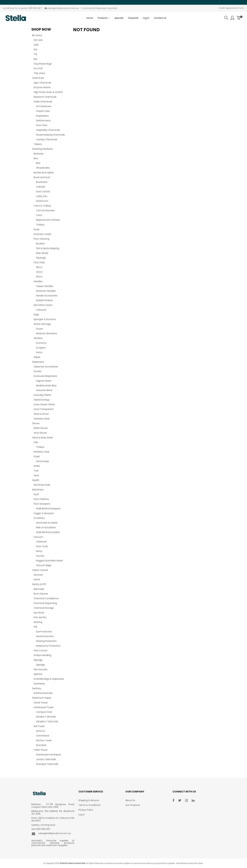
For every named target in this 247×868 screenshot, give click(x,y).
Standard (41, 745)
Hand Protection (45, 636)
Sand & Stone (41, 414)
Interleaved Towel (43, 707)
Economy (41, 343)
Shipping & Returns (89, 800)
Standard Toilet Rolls (47, 764)
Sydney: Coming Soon (43, 825)
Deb (36, 442)
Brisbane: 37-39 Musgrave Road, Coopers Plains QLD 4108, (53, 806)
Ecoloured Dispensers (45, 376)
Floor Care (42, 125)
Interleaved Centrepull (48, 755)
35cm (39, 267)
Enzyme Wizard (42, 87)
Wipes (37, 357)
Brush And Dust (42, 177)
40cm (39, 272)
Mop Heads (42, 253)
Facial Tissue (41, 703)
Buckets (40, 244)
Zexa (36, 475)
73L (36, 54)
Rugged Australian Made (49, 561)
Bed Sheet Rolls (42, 485)
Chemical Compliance (46, 598)
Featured (133, 18)
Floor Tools (42, 546)
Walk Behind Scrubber (48, 532)
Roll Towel (39, 726)
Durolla (37, 371)
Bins (36, 158)
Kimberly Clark (42, 452)
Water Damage (42, 324)
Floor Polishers (41, 499)
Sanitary (37, 688)
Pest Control (40, 650)
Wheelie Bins (43, 168)
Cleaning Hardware (43, 149)
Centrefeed (43, 736)
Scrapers (41, 348)
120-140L (38, 40)
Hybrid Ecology (42, 400)
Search (226, 18)
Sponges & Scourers (45, 319)
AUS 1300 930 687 (41, 829)
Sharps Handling (42, 655)
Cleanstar (41, 542)
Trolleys (40, 225)
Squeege (41, 258)
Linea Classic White (44, 404)
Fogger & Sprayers (44, 513)
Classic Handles (45, 286)
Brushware (42, 182)
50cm (39, 277)
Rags (36, 315)
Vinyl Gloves (40, 433)
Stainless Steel (42, 419)
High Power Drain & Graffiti (48, 92)
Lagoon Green (44, 381)
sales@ (51, 8)
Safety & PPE (39, 584)
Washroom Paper (42, 698)
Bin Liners (37, 35)
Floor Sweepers (42, 504)
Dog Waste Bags (43, 64)
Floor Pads (39, 262)
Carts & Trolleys (42, 206)
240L (36, 45)
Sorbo (39, 352)
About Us (130, 800)
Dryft (36, 494)
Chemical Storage (44, 608)
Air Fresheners (44, 106)
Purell (37, 456)
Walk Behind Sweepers (48, 509)
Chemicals (38, 78)
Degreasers (42, 116)
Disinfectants (43, 121)
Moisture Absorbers (47, 333)
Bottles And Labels (44, 173)
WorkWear (39, 684)
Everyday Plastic (43, 395)
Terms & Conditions (89, 805)
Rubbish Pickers (44, 300)
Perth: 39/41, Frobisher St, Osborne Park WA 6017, (53, 819)
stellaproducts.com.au (67, 8)
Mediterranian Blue (46, 385)
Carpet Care (43, 111)
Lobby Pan (42, 196)
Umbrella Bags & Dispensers (49, 679)
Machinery (38, 490)
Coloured (41, 310)
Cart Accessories (45, 210)
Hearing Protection (46, 641)
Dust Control (43, 191)
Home (90, 18)
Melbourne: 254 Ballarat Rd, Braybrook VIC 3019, (53, 812)
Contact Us (160, 18)
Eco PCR (38, 68)
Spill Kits (38, 674)
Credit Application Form (231, 8)
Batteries (39, 154)
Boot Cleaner (41, 594)
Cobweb (41, 187)
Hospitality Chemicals (48, 130)
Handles (38, 281)
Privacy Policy (86, 810)
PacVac (40, 556)
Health (36, 480)
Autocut (41, 731)
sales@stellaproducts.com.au (51, 834)
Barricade (39, 589)
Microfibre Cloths (43, 305)
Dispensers (38, 362)
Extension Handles (46, 291)
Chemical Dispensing (45, 603)
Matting (38, 622)
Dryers (40, 329)
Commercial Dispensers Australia (99, 8)
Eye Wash (39, 613)
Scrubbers (39, 518)
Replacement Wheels (48, 220)
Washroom (42, 201)
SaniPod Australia (43, 693)
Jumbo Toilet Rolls (46, 759)
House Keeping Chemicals (50, 135)
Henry (39, 551)
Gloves (36, 423)
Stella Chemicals (43, 102)
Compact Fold (44, 712)
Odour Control (40, 570)
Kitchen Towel (44, 740)
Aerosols (38, 575)
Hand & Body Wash (43, 438)
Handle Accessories (47, 296)
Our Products (133, 805)
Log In (146, 18)
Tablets (38, 144)
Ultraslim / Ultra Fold (47, 721)
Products (103, 18)
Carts (39, 215)
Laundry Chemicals (47, 139)
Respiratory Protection (48, 646)
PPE (36, 627)
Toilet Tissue (41, 750)
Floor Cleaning (42, 239)
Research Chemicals (45, 97)
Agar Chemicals (42, 83)
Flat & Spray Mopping (48, 248)
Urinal (37, 580)
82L (36, 59)
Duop (37, 229)
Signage (38, 660)
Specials (119, 18)
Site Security (41, 669)
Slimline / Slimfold (46, 717)
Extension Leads (42, 234)
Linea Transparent (44, 409)
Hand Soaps (43, 461)
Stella (37, 466)
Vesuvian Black (44, 390)
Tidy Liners (39, 73)
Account (232, 18)
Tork (36, 471)
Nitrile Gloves (41, 428)
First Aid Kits (40, 617)
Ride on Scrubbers (46, 527)
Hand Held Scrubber (47, 523)
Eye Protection (44, 632)
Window (38, 338)
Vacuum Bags (44, 565)
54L (36, 50)
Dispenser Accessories (46, 367)
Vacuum (38, 537)
